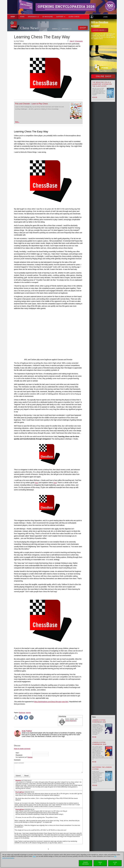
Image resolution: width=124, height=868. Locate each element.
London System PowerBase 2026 (99, 721)
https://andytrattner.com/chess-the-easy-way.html (51, 702)
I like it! (72, 41)
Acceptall (115, 863)
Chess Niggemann (71, 721)
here (36, 483)
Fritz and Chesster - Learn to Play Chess (31, 104)
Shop (13, 17)
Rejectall (100, 863)
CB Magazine (48, 17)
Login (105, 17)
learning (28, 713)
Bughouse (22, 713)
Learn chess (74, 17)
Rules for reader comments (22, 749)
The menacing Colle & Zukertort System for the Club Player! (102, 84)
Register (30, 757)
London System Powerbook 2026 (99, 743)
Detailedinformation (86, 863)
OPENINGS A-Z (33, 17)
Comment (17, 760)
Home (22, 17)
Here (34, 856)
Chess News (29, 28)
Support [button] (61, 17)
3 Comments (79, 41)
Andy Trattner (27, 731)
